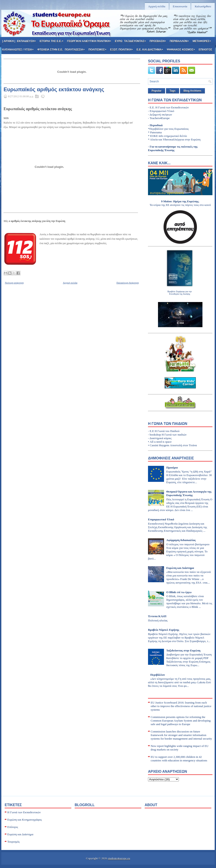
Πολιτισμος (99, 48)
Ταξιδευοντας (137, 40)
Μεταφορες (203, 40)
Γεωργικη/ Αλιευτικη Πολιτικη (91, 40)
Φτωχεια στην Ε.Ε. (50, 50)
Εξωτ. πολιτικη (123, 48)
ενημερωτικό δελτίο (175, 136)
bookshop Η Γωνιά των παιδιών (168, 435)
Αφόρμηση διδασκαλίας (181, 540)
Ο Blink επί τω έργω (179, 592)
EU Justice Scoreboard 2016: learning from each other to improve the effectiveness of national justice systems (181, 706)
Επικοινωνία (180, 6)
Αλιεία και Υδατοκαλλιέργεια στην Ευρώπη (175, 139)
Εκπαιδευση (28, 40)
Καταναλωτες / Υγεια (19, 48)
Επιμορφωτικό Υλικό (162, 111)
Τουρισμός (14, 842)
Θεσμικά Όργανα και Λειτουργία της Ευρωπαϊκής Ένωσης (189, 493)
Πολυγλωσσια (76, 48)
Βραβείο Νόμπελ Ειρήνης (164, 630)
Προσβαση (159, 40)
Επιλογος (205, 50)
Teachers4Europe (160, 118)
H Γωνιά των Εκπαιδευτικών (24, 812)
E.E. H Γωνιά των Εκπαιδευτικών (169, 107)
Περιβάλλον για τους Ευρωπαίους (169, 129)
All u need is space (161, 442)
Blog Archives (192, 91)
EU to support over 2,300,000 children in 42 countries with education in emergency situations (179, 759)
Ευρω (119, 41)
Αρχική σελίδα (157, 6)
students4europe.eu (119, 858)
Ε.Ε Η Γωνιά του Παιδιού (165, 431)
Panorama (156, 132)
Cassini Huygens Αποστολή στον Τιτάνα (173, 445)
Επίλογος (13, 827)
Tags (173, 91)
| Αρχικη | (9, 41)
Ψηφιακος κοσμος (182, 48)
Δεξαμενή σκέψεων (161, 115)
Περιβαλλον (181, 40)
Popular (157, 91)
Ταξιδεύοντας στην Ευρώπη (183, 650)
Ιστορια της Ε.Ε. (53, 40)
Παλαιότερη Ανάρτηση (128, 283)
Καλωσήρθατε (203, 6)
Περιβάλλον (158, 675)
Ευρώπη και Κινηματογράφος (25, 820)
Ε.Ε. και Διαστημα (151, 48)
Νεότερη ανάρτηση (14, 283)
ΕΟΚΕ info (157, 136)
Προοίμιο (172, 467)
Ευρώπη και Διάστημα (180, 568)
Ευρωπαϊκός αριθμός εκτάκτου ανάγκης (54, 89)
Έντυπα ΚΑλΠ (157, 616)
